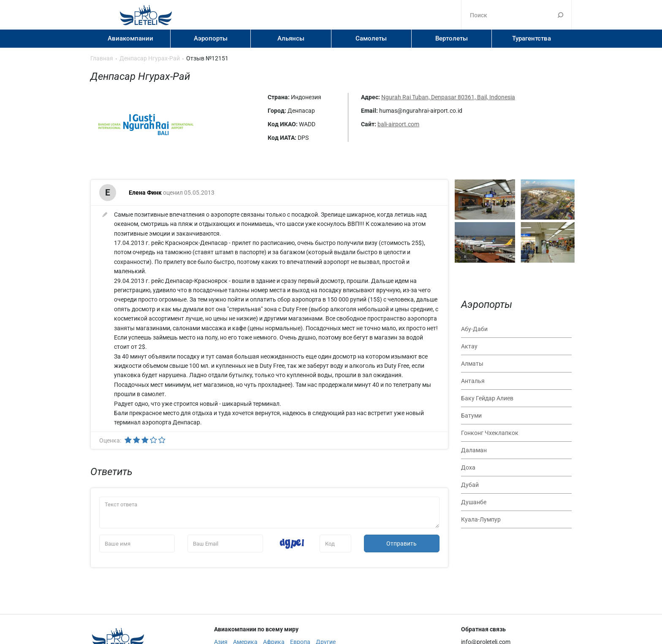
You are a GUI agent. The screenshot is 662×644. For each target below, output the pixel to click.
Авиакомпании (130, 38)
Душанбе (474, 502)
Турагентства (532, 38)
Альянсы (291, 38)
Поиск (560, 15)
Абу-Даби (474, 329)
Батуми (471, 416)
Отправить (402, 543)
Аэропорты (211, 38)
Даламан (474, 450)
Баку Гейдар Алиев (487, 398)
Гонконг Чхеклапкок (490, 433)
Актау (469, 346)
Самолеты (371, 38)
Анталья (473, 381)
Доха (468, 467)
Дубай (470, 485)
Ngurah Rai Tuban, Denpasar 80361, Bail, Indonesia (448, 97)
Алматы (472, 364)
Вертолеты (452, 38)
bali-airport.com (398, 124)
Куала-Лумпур (481, 519)
